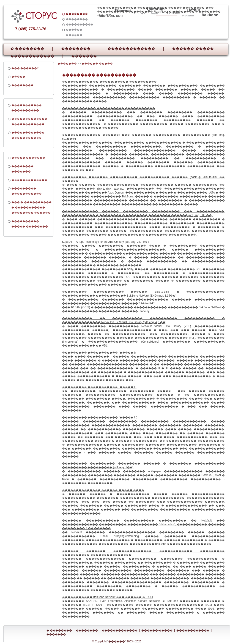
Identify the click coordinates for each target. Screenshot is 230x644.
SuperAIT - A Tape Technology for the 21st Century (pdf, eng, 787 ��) (105, 242)
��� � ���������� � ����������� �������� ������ (31, 207)
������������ (32, 56)
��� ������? (25, 68)
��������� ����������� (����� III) (100, 418)
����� (18, 77)
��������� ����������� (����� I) (99, 353)
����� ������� (28, 158)
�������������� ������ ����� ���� (103, 490)
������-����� (193, 49)
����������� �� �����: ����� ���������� (109, 82)
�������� (76, 49)
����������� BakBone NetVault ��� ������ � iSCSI (108, 597)
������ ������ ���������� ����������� (109, 108)
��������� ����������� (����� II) (99, 387)
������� (84, 56)
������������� (131, 49)
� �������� (27, 49)
